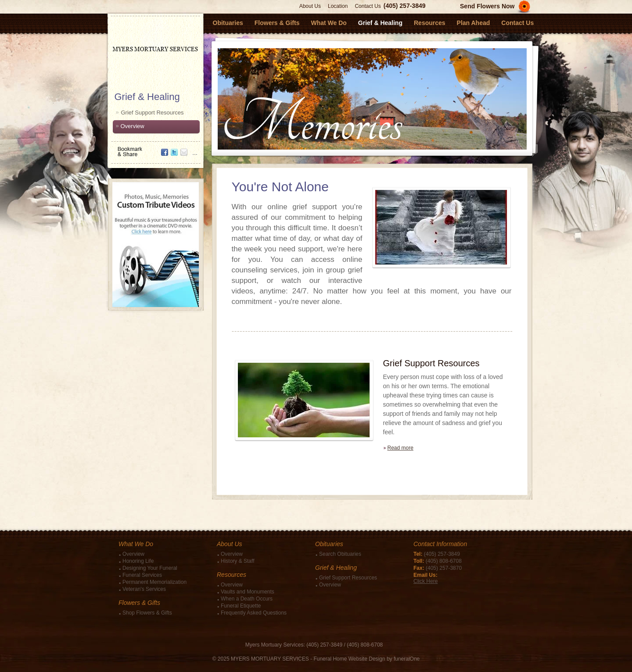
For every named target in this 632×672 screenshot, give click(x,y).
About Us (310, 6)
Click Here (426, 581)
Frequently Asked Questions (254, 613)
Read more (400, 448)
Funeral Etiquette (241, 606)
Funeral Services (142, 575)
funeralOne (407, 659)
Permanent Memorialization (154, 582)
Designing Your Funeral (150, 568)
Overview (133, 126)
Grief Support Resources (153, 113)
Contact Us (368, 6)
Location (338, 6)
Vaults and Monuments (248, 592)
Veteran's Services (144, 589)
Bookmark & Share (155, 148)
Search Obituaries (340, 554)
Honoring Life (138, 561)
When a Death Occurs (247, 599)
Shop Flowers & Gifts (147, 613)
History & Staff (237, 561)
